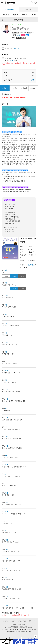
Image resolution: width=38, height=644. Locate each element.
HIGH (18, 38)
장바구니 (19, 642)
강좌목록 (6, 642)
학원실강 (28, 10)
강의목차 (24, 88)
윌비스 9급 (11, 3)
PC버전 (32, 621)
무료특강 (24, 15)
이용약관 (13, 621)
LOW (24, 38)
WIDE (6, 276)
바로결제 (32, 642)
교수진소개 (5, 15)
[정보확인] (30, 628)
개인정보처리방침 (22, 621)
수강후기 (33, 88)
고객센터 (6, 621)
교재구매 (33, 15)
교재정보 (14, 88)
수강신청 (15, 15)
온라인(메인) (9, 10)
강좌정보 (5, 88)
